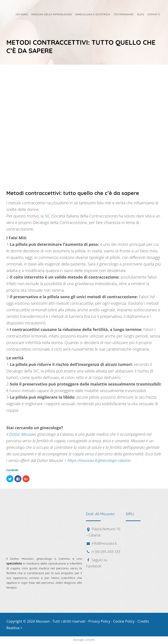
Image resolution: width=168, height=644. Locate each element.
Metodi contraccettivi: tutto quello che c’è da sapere (73, 193)
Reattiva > (14, 628)
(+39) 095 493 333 (106, 552)
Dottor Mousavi (22, 434)
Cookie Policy (124, 621)
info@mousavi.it (104, 543)
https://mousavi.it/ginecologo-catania (99, 460)
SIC (47, 216)
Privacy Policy (99, 621)
